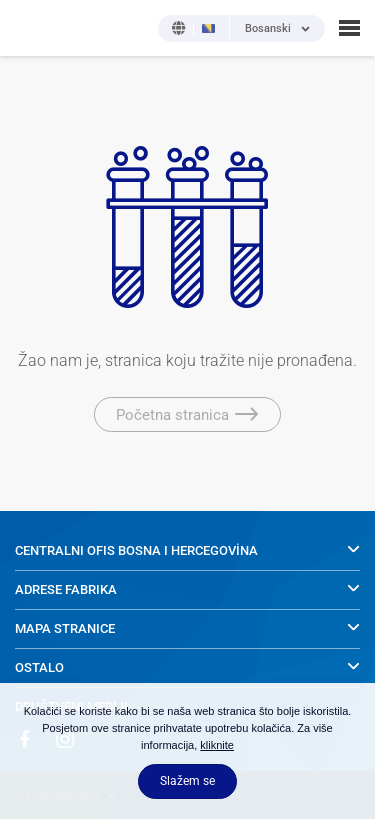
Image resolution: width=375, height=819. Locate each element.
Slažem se (187, 781)
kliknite (217, 745)
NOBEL (29, 27)
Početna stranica (187, 415)
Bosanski (268, 29)
